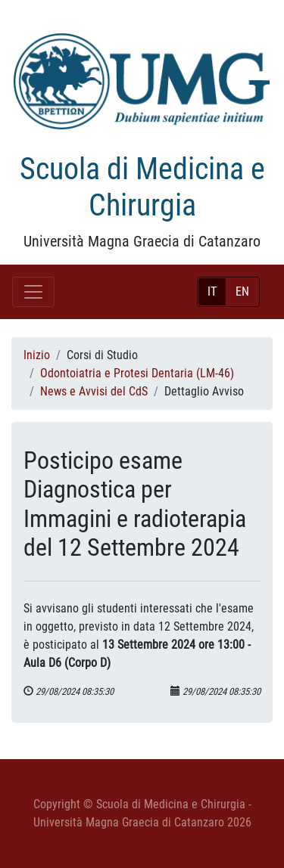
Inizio (37, 355)
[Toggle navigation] (33, 292)
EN (242, 291)
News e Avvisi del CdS (94, 391)
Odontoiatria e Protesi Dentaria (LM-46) (137, 373)
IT (212, 291)
